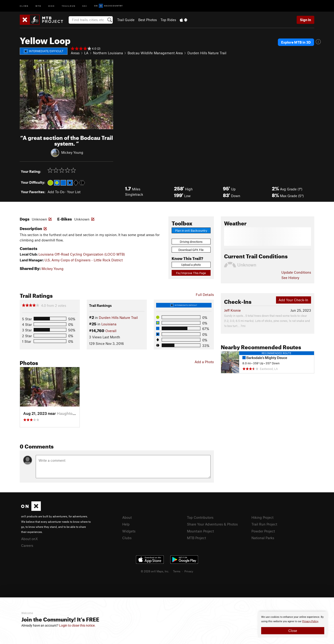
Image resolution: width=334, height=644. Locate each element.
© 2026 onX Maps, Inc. (155, 571)
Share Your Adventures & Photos (212, 524)
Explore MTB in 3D (296, 42)
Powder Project (263, 531)
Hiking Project (262, 517)
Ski (85, 6)
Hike (51, 6)
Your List (74, 192)
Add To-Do (56, 192)
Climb (24, 6)
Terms (177, 571)
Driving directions (191, 242)
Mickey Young (72, 152)
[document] (293, 625)
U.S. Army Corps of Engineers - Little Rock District (84, 260)
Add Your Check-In (293, 300)
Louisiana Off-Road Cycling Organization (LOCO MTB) (82, 254)
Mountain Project (200, 531)
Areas (75, 53)
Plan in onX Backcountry (191, 231)
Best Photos (148, 20)
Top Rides (168, 20)
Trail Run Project (264, 524)
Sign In (305, 20)
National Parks (263, 538)
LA (86, 53)
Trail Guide (126, 20)
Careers (27, 545)
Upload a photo (191, 265)
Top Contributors (200, 517)
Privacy (189, 571)
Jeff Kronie (232, 310)
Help (126, 524)
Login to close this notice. (77, 625)
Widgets (129, 531)
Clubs (127, 538)
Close (293, 631)
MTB (38, 6)
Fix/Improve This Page (191, 273)
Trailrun (69, 6)
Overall (111, 331)
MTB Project (196, 538)
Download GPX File (191, 250)
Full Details (205, 295)
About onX (29, 539)
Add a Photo (204, 362)
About (127, 517)
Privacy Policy (310, 621)
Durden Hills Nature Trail (207, 53)
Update (296, 272)
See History (290, 278)
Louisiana (109, 324)
